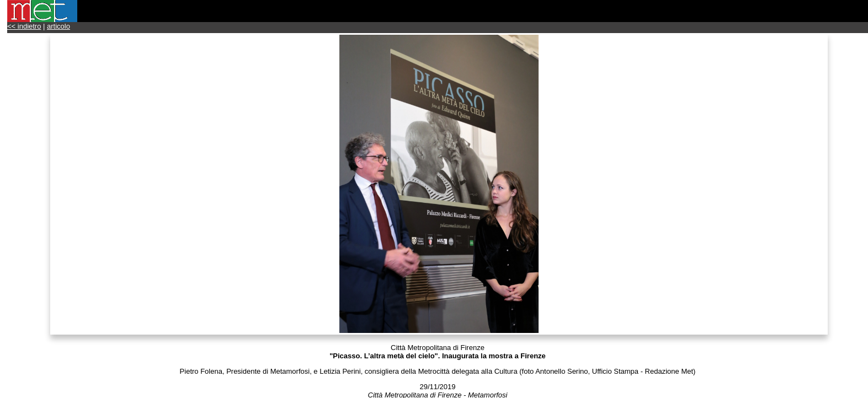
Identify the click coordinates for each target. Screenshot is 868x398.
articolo (58, 26)
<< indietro (24, 26)
